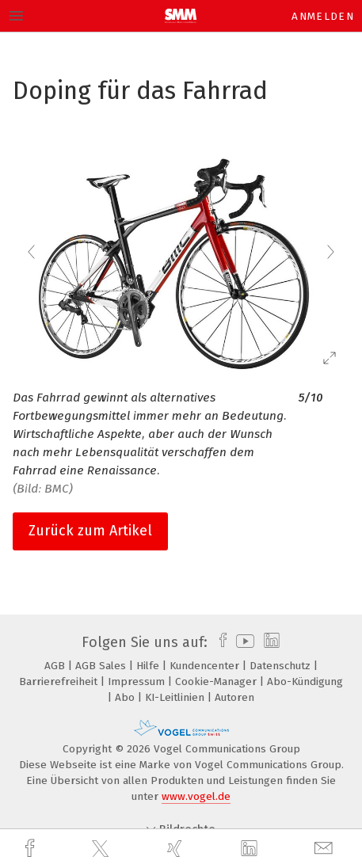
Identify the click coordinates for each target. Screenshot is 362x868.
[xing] (177, 849)
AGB (56, 666)
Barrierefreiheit (60, 681)
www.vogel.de (196, 796)
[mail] (326, 849)
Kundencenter (206, 666)
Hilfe (149, 666)
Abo (126, 697)
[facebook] (32, 849)
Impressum (138, 681)
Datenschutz (282, 666)
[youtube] (242, 642)
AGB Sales (102, 666)
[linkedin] (251, 849)
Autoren (234, 697)
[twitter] (102, 849)
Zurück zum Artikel (90, 531)
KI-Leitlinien (176, 697)
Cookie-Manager (217, 681)
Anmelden (323, 16)
